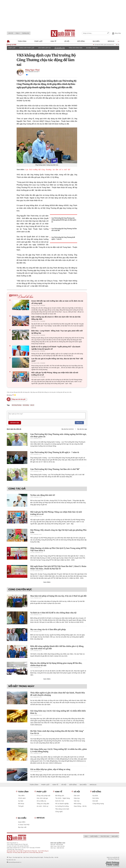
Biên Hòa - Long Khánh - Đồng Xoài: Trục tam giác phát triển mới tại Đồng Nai (57, 332)
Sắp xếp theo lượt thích (68, 429)
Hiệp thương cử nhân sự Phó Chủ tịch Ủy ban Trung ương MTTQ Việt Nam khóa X (58, 549)
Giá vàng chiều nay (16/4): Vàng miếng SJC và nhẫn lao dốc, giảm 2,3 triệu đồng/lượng (59, 750)
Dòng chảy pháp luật (27, 48)
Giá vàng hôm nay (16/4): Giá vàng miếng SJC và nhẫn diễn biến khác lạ (58, 712)
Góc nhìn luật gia (44, 48)
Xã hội (67, 41)
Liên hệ (11, 33)
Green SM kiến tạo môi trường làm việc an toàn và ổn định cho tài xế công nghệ (57, 302)
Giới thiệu (94, 836)
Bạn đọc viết (22, 827)
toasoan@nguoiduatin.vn (15, 862)
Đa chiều (96, 41)
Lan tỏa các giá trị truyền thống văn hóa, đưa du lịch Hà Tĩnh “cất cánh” (57, 360)
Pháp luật (39, 41)
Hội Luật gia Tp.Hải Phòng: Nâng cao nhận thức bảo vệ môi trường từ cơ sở (55, 374)
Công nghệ (59, 812)
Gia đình (95, 796)
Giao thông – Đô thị (80, 806)
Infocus (111, 41)
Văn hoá (77, 801)
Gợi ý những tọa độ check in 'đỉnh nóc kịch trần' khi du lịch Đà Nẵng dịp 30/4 (56, 318)
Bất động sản (60, 796)
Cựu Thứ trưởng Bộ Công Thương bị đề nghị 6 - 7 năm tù (63, 238)
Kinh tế (53, 41)
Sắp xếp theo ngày (82, 429)
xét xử (32, 405)
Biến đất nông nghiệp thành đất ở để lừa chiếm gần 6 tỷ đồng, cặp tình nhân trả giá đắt (57, 647)
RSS (86, 836)
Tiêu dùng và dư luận (62, 809)
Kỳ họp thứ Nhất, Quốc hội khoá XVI (109, 45)
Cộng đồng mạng (98, 804)
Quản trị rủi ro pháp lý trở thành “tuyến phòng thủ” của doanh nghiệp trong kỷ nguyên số (56, 348)
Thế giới (21, 806)
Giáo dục (77, 798)
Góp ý (18, 33)
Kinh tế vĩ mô (60, 801)
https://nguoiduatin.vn (12, 843)
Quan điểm (22, 822)
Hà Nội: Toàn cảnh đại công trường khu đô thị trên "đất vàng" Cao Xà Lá (57, 732)
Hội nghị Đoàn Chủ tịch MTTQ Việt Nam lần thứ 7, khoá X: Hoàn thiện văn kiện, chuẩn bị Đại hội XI (58, 567)
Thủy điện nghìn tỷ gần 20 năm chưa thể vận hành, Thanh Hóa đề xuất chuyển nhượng (58, 694)
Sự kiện (21, 801)
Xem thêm (47, 582)
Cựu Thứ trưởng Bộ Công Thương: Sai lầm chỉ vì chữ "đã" (48, 169)
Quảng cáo (26, 33)
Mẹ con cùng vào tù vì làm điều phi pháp (48, 629)
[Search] (108, 33)
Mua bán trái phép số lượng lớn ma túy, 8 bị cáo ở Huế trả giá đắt (58, 596)
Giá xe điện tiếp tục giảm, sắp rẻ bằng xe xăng (50, 769)
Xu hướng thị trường (62, 806)
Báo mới (115, 836)
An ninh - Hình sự (92, 48)
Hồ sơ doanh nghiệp (62, 804)
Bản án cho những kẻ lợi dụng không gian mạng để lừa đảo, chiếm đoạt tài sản (56, 664)
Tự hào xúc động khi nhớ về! (43, 495)
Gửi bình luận (15, 423)
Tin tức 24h (105, 836)
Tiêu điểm (21, 796)
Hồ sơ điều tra (60, 48)
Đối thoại (21, 804)
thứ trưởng (26, 405)
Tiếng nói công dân (75, 48)
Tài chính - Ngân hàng (63, 798)
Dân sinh (77, 796)
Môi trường (77, 804)
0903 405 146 (12, 860)
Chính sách (22, 798)
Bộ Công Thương (17, 405)
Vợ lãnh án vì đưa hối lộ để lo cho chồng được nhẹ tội (53, 613)
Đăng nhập (79, 423)
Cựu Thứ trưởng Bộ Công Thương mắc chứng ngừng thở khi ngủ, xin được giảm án (64, 220)
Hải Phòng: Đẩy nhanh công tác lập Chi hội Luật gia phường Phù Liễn (58, 531)
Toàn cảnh (22, 41)
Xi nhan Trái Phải (24, 825)
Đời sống (81, 41)
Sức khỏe (96, 798)
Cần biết (95, 801)
